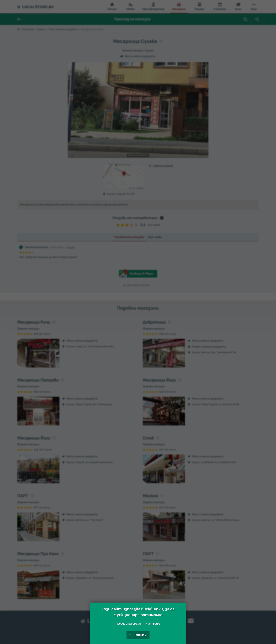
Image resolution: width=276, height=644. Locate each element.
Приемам (138, 635)
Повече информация (129, 624)
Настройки (153, 624)
